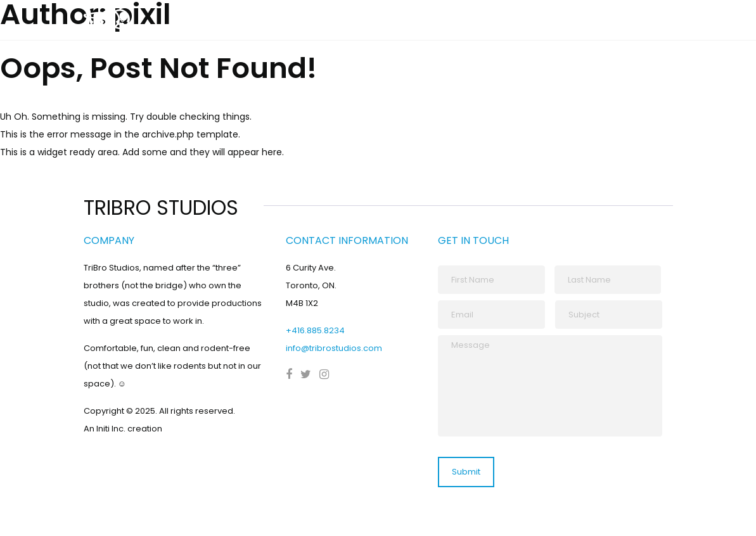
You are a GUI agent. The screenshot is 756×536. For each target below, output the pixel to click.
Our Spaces (588, 22)
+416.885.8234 (315, 330)
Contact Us (658, 22)
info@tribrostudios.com (334, 348)
